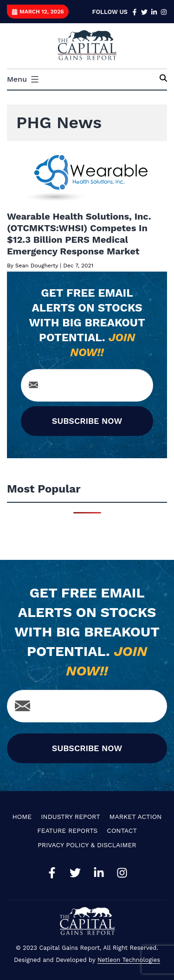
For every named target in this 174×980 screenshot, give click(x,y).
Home (22, 817)
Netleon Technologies (129, 960)
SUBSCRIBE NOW (87, 421)
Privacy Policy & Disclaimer (87, 845)
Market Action (136, 817)
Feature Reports (67, 831)
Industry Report (70, 817)
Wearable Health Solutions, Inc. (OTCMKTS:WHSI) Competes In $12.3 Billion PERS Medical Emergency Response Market (79, 234)
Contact (122, 831)
